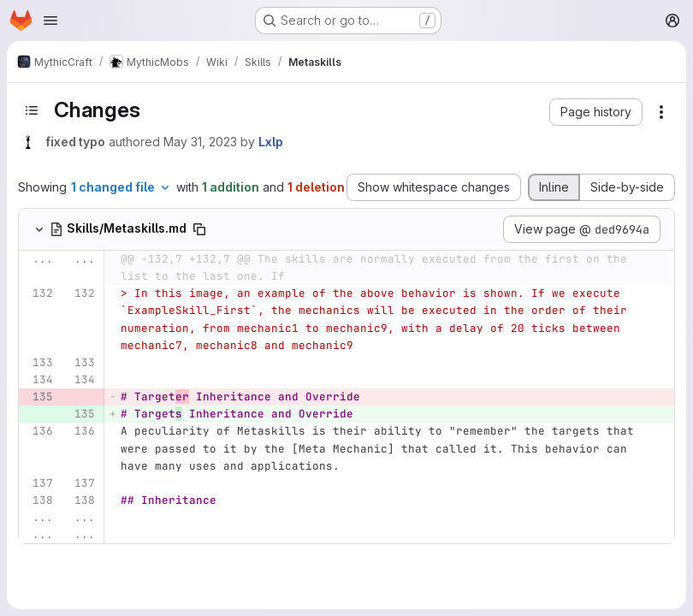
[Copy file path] (199, 229)
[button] (596, 112)
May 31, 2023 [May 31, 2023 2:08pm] (200, 142)
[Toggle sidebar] (32, 110)
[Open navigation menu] (50, 21)
